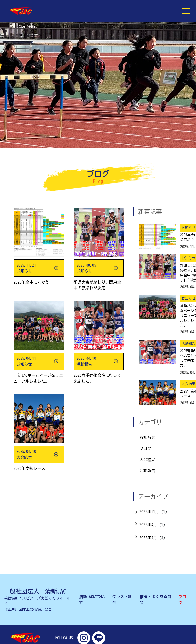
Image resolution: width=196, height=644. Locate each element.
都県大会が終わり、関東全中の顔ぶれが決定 (97, 285)
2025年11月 (149, 512)
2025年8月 (148, 525)
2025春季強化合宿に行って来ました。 (97, 378)
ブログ (145, 448)
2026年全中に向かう (31, 282)
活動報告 (147, 471)
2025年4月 (148, 538)
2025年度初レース (29, 468)
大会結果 (147, 460)
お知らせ (147, 437)
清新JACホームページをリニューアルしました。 (38, 378)
